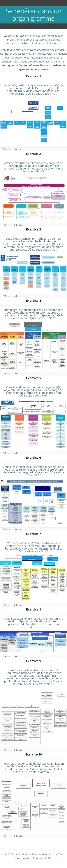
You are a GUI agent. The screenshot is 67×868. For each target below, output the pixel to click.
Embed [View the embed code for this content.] (19, 149)
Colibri (49, 858)
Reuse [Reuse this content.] (8, 149)
